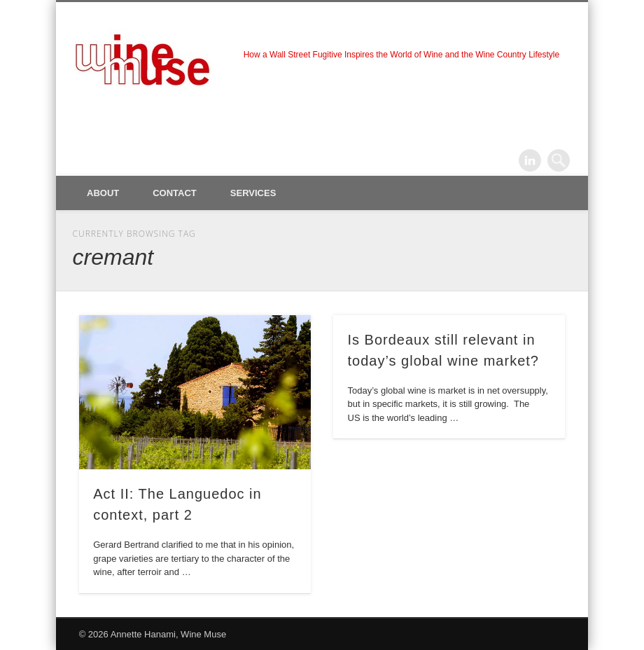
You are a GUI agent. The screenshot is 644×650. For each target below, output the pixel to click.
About (103, 193)
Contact (175, 193)
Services (253, 193)
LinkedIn (530, 160)
